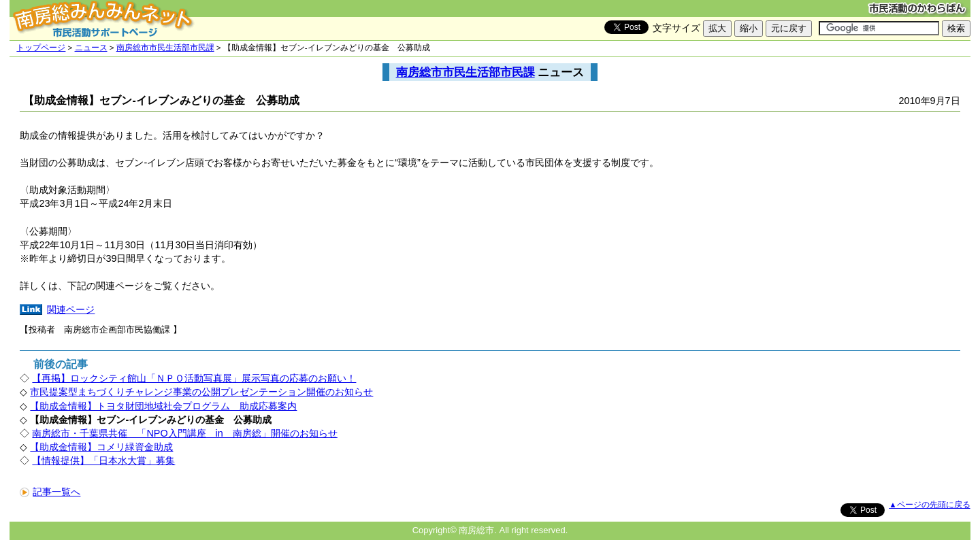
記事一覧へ (50, 492)
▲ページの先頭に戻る (929, 505)
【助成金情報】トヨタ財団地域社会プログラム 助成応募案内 (163, 406)
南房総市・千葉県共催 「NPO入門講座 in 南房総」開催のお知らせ (184, 433)
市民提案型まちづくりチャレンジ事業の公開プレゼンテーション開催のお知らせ (201, 392)
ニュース (91, 48)
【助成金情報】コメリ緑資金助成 (101, 447)
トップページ (41, 48)
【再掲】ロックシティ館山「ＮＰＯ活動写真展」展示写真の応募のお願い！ (194, 378)
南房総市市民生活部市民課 (165, 48)
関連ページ (71, 309)
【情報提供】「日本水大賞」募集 (103, 460)
